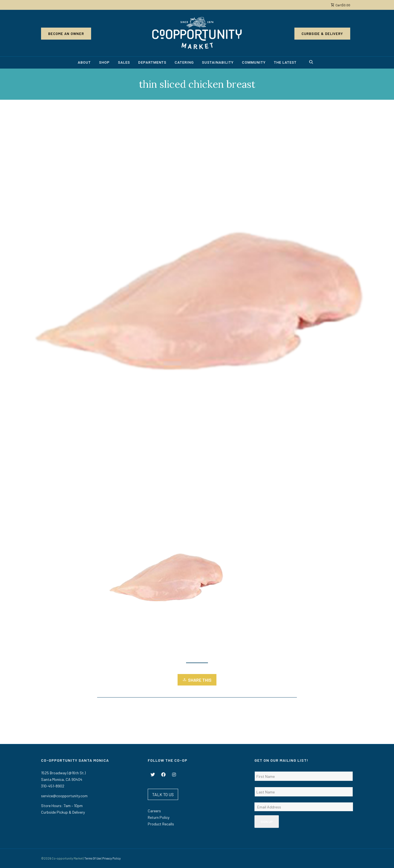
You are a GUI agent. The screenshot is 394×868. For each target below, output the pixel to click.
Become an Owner (66, 34)
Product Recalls (161, 824)
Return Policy (159, 817)
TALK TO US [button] (163, 794)
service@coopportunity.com (64, 796)
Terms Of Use (93, 858)
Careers (154, 811)
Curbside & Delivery (322, 34)
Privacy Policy (111, 858)
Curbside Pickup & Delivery (63, 812)
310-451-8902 (53, 786)
